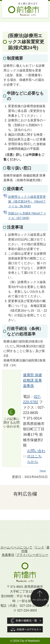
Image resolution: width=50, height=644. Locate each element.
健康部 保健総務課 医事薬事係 (32, 380)
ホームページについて (16, 547)
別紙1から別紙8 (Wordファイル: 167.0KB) (27, 216)
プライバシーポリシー (32, 555)
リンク (40, 547)
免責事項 (8, 555)
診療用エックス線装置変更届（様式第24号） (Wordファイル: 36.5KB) (27, 201)
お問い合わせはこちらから (36, 456)
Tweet (43, 471)
